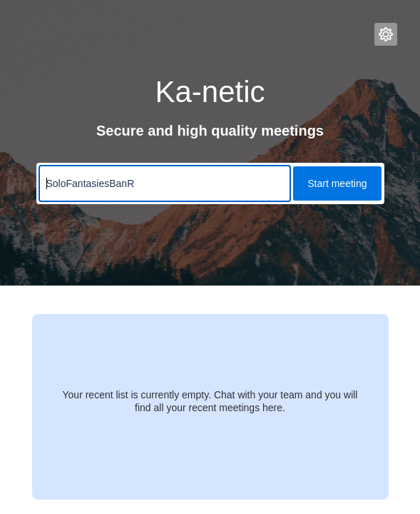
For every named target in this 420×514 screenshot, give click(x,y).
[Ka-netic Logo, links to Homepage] (48, 34)
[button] (386, 34)
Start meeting (337, 183)
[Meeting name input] (165, 183)
